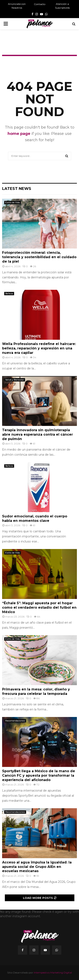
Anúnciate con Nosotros (17, 6)
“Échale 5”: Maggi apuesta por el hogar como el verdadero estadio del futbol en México (39, 607)
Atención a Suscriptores (62, 6)
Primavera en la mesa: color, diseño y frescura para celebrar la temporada (36, 691)
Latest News (17, 189)
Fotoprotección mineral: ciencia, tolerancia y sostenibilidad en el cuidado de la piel (39, 257)
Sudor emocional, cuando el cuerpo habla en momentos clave (35, 518)
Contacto (40, 4)
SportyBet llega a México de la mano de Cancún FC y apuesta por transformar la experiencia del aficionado (39, 775)
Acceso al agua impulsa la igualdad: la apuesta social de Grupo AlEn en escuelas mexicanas (37, 867)
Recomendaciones (15, 721)
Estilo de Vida (13, 202)
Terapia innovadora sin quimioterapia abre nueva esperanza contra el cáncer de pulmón (37, 434)
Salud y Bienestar (15, 380)
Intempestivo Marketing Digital (53, 973)
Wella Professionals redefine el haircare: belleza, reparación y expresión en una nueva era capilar (39, 348)
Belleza (9, 293)
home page (19, 134)
